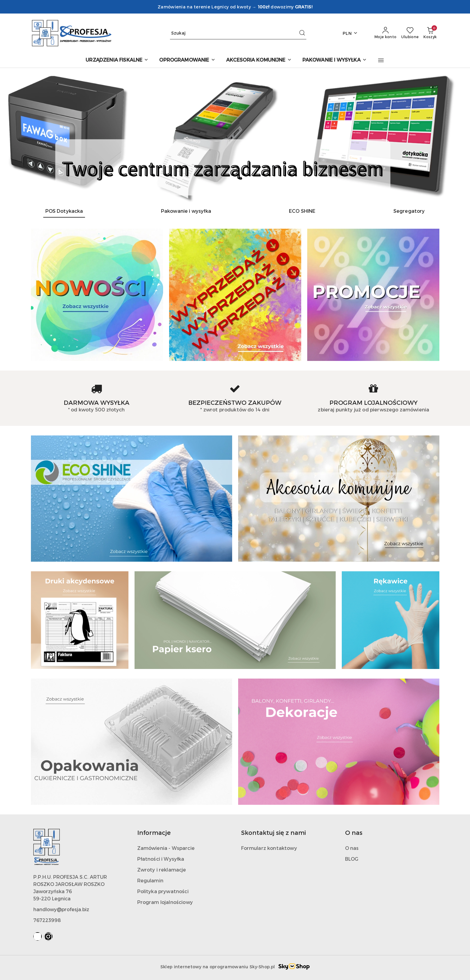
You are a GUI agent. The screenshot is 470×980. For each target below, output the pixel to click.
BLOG (352, 859)
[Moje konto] (386, 33)
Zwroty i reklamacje (162, 870)
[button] (381, 60)
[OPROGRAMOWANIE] (187, 60)
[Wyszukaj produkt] (238, 33)
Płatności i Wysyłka (161, 859)
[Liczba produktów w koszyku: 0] (430, 33)
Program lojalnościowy (165, 902)
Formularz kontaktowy (269, 848)
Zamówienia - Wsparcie (166, 848)
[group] (235, 135)
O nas (352, 848)
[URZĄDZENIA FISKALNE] (117, 60)
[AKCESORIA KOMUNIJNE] (259, 60)
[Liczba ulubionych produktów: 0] (410, 33)
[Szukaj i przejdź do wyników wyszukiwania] (302, 33)
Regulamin (150, 880)
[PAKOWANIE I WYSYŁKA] (335, 60)
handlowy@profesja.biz (61, 909)
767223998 (47, 920)
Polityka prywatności (163, 891)
